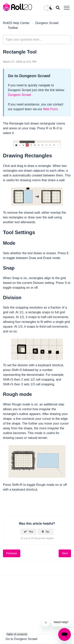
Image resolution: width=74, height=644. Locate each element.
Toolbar (13, 28)
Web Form (50, 109)
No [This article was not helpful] (48, 532)
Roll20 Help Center (16, 23)
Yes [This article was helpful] (31, 532)
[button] (67, 8)
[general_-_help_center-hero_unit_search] (37, 40)
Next (65, 553)
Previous (12, 553)
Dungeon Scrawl (47, 23)
